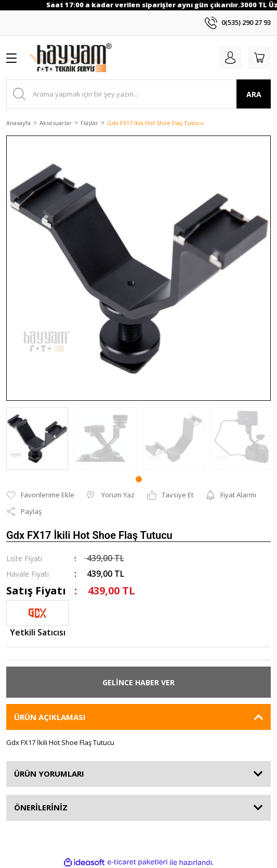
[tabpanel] (37, 438)
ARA (254, 94)
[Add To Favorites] (40, 495)
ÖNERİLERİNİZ (41, 807)
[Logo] (70, 58)
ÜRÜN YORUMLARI (49, 774)
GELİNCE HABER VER (138, 682)
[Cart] (259, 58)
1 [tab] (139, 479)
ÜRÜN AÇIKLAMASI (50, 717)
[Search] (138, 94)
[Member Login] (230, 58)
